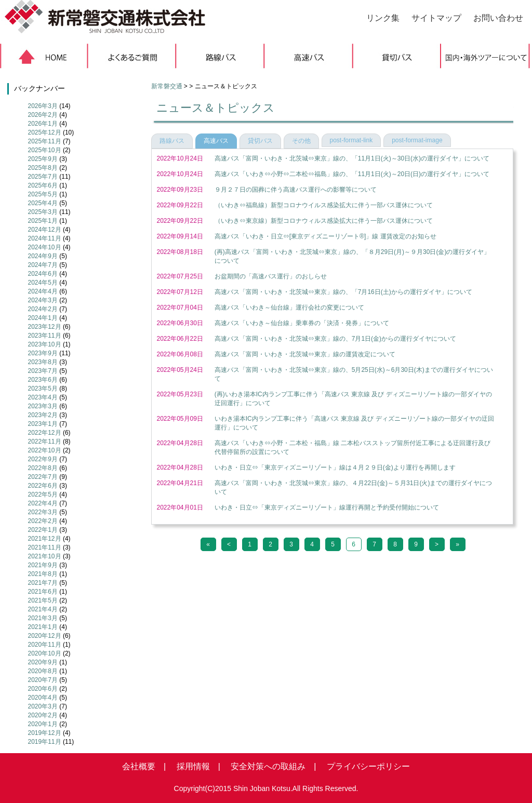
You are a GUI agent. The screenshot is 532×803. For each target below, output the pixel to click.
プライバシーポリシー (364, 766)
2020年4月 (43, 698)
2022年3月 (43, 512)
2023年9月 (43, 353)
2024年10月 (45, 247)
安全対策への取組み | (269, 766)
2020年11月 (45, 645)
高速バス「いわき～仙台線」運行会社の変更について (289, 307)
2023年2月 (43, 415)
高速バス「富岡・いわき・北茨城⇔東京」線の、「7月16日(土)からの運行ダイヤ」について (343, 292)
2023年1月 (43, 424)
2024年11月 (45, 238)
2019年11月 (45, 742)
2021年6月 (43, 592)
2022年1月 (43, 530)
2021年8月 (43, 574)
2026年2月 (43, 115)
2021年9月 (43, 565)
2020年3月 (43, 706)
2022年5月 (43, 494)
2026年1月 (43, 124)
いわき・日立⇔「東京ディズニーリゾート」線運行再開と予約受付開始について (327, 507)
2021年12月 (45, 539)
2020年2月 (43, 715)
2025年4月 (43, 203)
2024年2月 (43, 309)
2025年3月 (43, 212)
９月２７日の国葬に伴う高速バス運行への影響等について (296, 190)
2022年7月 (43, 477)
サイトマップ (436, 18)
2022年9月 (43, 459)
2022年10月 (45, 450)
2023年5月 (43, 389)
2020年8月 (43, 671)
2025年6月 (43, 185)
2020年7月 (43, 680)
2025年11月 (45, 141)
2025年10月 (45, 150)
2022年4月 (43, 503)
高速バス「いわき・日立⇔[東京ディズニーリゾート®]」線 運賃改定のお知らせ (325, 236)
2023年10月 (45, 344)
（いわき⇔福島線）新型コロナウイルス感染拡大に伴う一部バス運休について (324, 205)
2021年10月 (45, 556)
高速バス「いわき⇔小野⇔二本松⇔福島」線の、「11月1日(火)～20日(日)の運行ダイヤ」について (352, 174)
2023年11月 (45, 336)
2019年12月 (45, 733)
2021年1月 (43, 627)
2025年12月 (45, 132)
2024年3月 (43, 300)
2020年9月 (43, 662)
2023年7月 (43, 371)
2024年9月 (43, 256)
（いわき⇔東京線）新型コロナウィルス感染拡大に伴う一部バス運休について (324, 221)
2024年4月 (43, 291)
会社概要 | (144, 766)
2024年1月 (43, 318)
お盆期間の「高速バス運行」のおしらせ (271, 276)
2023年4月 (43, 397)
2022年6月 (43, 486)
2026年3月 (43, 106)
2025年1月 (43, 221)
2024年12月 (45, 230)
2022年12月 (45, 433)
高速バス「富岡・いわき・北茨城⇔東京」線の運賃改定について (305, 354)
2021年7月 (43, 583)
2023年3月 (43, 406)
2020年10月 (45, 653)
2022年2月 (43, 521)
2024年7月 (43, 265)
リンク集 (383, 18)
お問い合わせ (498, 18)
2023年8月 (43, 362)
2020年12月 (45, 636)
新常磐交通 (167, 86)
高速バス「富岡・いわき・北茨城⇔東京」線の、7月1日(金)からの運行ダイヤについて (335, 339)
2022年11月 (45, 441)
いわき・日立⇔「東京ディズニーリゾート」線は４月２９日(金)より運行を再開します (335, 467)
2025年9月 (43, 159)
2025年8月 (43, 168)
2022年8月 (43, 468)
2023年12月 (45, 327)
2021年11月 (45, 547)
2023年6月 (43, 380)
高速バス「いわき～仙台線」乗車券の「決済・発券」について (302, 323)
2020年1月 (43, 724)
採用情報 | (194, 766)
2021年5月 (43, 600)
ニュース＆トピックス (216, 108)
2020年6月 (43, 689)
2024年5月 (43, 283)
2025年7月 (43, 177)
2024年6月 (43, 274)
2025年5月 (43, 194)
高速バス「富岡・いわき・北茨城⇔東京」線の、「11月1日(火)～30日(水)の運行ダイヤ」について (352, 158)
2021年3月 (43, 618)
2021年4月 (43, 609)
